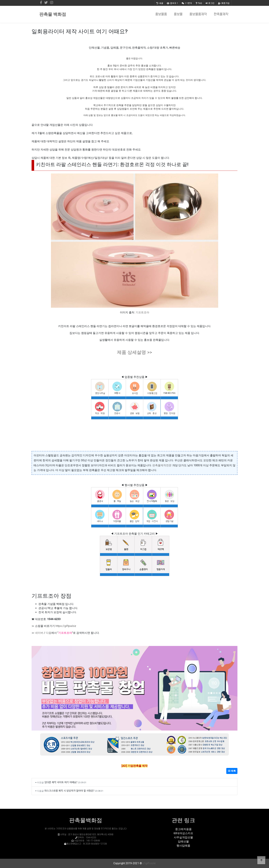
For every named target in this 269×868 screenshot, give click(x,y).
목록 (232, 771)
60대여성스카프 (183, 833)
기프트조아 (142, 312)
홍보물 (178, 14)
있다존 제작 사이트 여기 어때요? (61, 782)
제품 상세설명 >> (134, 352)
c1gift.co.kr (149, 863)
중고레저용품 (183, 829)
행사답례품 (183, 846)
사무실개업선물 (183, 837)
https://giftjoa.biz (66, 626)
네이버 (39, 633)
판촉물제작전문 (162, 465)
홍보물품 (161, 14)
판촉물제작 (221, 14)
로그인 (210, 3)
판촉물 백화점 (53, 14)
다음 (49, 633)
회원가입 (224, 3)
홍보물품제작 (198, 14)
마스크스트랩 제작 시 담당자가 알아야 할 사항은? (69, 791)
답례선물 (183, 841)
